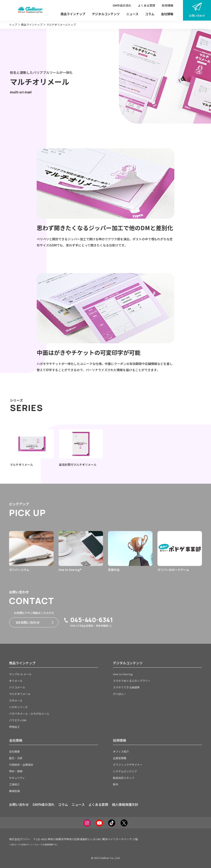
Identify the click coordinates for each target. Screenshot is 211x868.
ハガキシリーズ (18, 707)
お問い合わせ (197, 10)
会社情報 (167, 14)
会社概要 (14, 751)
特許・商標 (16, 771)
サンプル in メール (20, 674)
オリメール (16, 681)
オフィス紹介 (121, 751)
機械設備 (14, 791)
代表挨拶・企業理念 (21, 765)
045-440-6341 (88, 620)
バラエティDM (18, 720)
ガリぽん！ (120, 694)
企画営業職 (120, 758)
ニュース (132, 14)
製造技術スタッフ (124, 778)
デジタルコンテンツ (106, 14)
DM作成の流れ (122, 5)
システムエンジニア (125, 771)
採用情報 (168, 5)
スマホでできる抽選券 (126, 687)
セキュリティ (17, 778)
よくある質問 (147, 5)
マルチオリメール (20, 694)
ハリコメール (17, 687)
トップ (13, 25)
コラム (150, 14)
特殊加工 (14, 727)
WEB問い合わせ (35, 622)
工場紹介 (14, 784)
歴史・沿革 (16, 758)
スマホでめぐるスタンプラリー (132, 681)
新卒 (116, 784)
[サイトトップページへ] (30, 10)
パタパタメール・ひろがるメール (29, 714)
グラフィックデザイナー (128, 765)
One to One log (123, 674)
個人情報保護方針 (125, 804)
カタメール (16, 700)
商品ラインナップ (73, 14)
